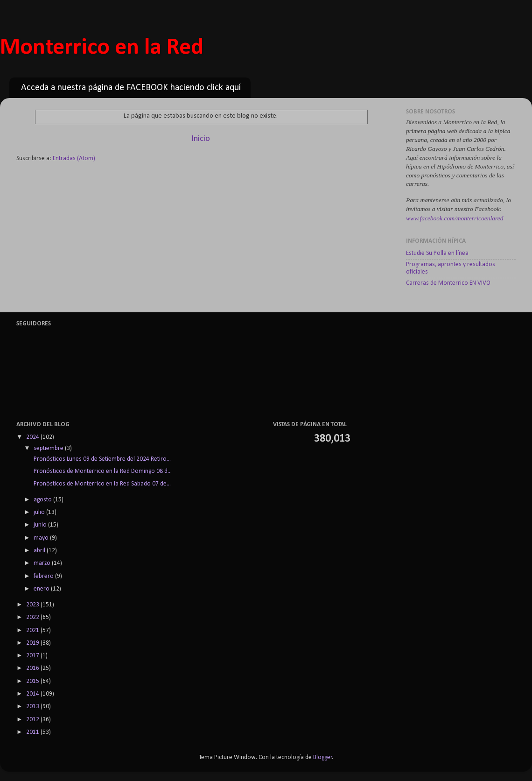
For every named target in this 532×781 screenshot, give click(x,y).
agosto (43, 500)
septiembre (49, 448)
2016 (33, 668)
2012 (33, 720)
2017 (33, 656)
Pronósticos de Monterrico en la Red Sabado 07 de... (101, 484)
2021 (33, 630)
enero (42, 589)
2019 (33, 643)
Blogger (323, 757)
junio (41, 525)
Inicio (201, 139)
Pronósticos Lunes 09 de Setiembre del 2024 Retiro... (101, 459)
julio (40, 512)
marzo (43, 563)
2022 (33, 617)
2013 (33, 707)
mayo (42, 538)
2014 (33, 694)
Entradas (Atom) (74, 158)
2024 (33, 437)
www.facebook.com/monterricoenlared (455, 218)
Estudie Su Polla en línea (437, 253)
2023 (33, 605)
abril (40, 551)
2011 (33, 732)
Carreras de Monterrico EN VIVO (448, 283)
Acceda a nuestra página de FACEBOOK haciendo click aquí (131, 88)
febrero (44, 576)
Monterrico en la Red (102, 48)
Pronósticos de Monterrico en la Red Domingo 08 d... (102, 471)
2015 (33, 681)
